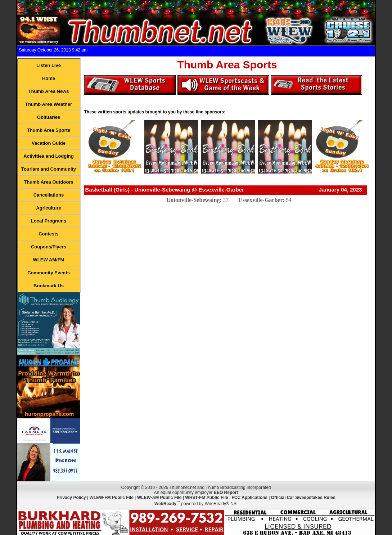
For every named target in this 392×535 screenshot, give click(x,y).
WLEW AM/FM (49, 260)
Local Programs (49, 221)
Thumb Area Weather (49, 104)
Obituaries (49, 117)
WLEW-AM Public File (159, 498)
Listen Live (49, 65)
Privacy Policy (71, 498)
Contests (49, 234)
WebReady (165, 504)
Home (49, 78)
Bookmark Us (49, 286)
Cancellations (49, 195)
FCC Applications (249, 498)
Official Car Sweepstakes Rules (303, 498)
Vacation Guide (49, 143)
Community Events (49, 273)
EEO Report (226, 493)
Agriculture (48, 208)
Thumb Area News (49, 91)
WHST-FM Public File (206, 498)
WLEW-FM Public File (112, 498)
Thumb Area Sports (49, 130)
